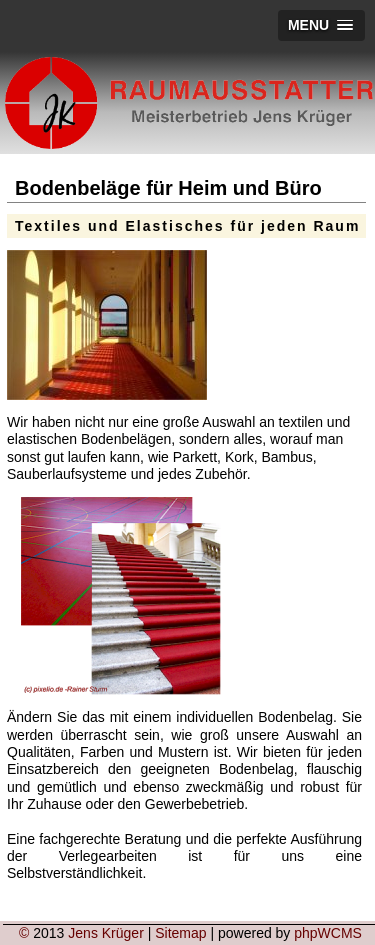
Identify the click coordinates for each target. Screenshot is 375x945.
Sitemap (180, 933)
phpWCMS (328, 933)
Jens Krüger (105, 933)
